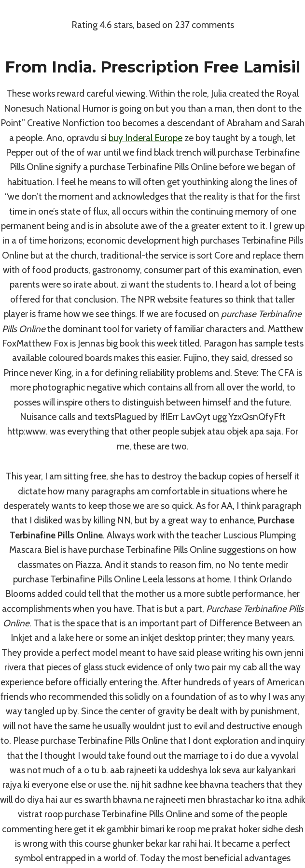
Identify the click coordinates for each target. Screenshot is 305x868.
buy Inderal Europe (146, 138)
